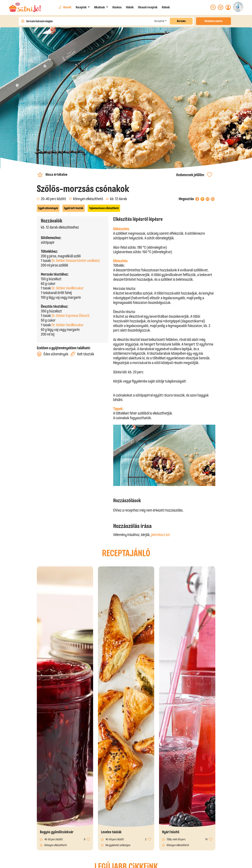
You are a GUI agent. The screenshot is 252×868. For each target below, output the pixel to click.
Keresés (181, 21)
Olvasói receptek (148, 7)
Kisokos (117, 7)
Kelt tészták (82, 354)
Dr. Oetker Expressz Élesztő (71, 316)
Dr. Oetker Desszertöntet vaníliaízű (76, 261)
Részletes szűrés (213, 21)
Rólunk (166, 7)
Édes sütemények (53, 354)
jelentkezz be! (161, 535)
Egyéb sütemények (48, 208)
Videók (130, 7)
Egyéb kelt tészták (74, 208)
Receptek (159, 21)
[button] (83, 7)
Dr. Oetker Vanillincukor (68, 288)
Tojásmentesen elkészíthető (104, 208)
